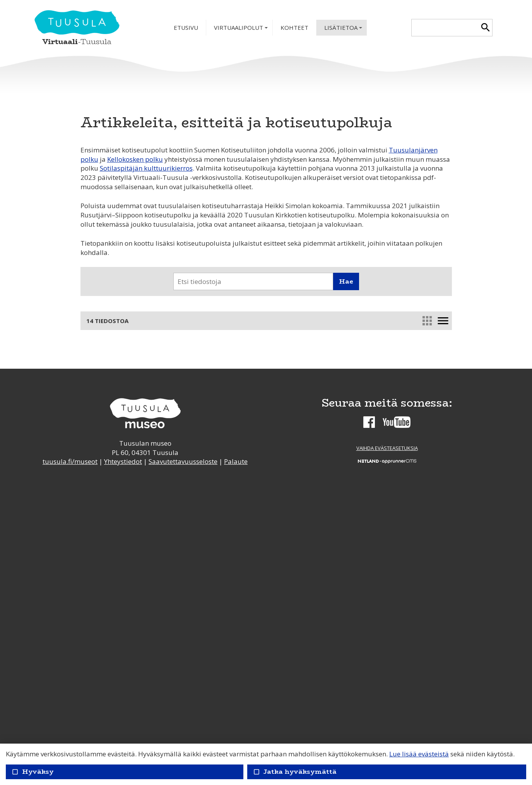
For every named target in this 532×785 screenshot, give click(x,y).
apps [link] (427, 321)
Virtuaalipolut (242, 30)
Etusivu (186, 27)
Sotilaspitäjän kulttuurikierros (146, 168)
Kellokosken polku (135, 159)
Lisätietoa (344, 30)
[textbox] (445, 28)
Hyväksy (33, 772)
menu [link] (443, 321)
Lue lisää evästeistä (419, 754)
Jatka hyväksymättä (295, 772)
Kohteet (294, 27)
